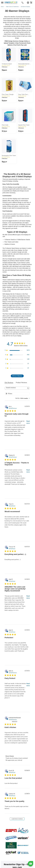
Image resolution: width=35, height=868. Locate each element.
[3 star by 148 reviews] (17, 360)
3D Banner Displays (25, 7)
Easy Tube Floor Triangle (23, 94)
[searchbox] (15, 388)
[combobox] (23, 398)
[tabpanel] (17, 614)
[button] (30, 864)
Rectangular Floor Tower (9, 156)
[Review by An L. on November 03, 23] (8, 440)
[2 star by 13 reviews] (17, 364)
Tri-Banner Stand (7, 64)
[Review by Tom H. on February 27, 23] (8, 532)
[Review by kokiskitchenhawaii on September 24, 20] (8, 748)
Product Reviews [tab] (21, 383)
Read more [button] (28, 422)
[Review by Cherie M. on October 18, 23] (8, 489)
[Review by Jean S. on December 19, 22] (8, 656)
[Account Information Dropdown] (28, 3)
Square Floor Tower (24, 125)
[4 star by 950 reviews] (17, 355)
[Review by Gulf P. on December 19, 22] (8, 615)
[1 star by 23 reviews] (17, 368)
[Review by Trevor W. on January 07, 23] (8, 564)
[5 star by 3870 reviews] (17, 351)
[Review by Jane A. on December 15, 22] (8, 703)
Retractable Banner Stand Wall (24, 64)
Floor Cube (5, 125)
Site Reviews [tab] (9, 383)
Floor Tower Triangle (8, 94)
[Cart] (31, 3)
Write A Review (17, 376)
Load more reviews (17, 819)
